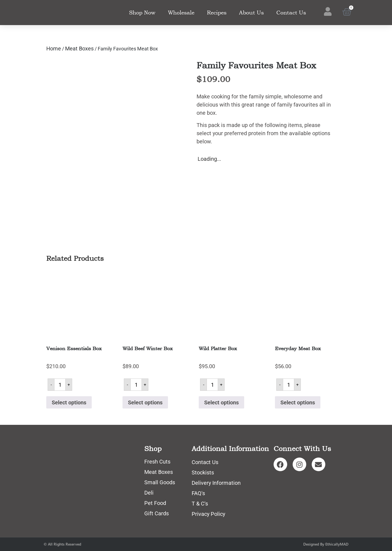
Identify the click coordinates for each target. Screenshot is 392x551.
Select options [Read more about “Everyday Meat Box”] (298, 402)
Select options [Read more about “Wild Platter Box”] (221, 402)
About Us (251, 13)
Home (54, 49)
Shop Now (142, 13)
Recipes (217, 13)
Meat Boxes (79, 49)
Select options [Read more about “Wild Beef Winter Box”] (145, 402)
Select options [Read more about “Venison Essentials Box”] (69, 402)
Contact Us (291, 13)
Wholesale (181, 13)
